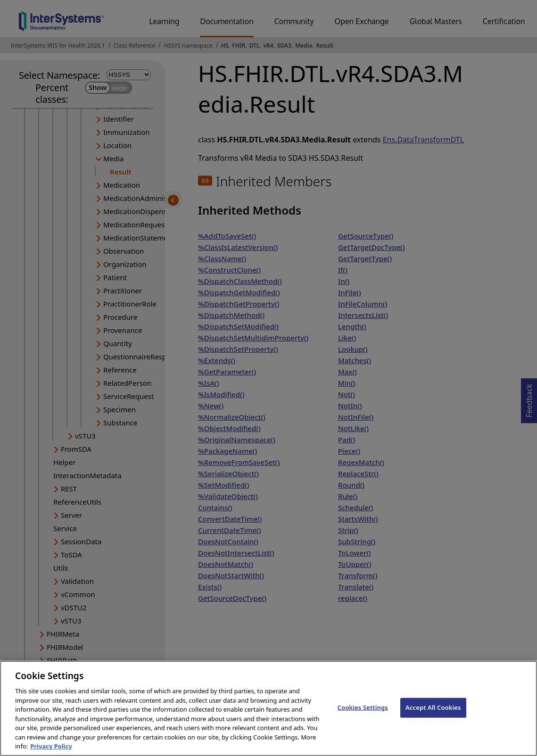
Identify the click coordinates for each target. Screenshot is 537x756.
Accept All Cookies (433, 719)
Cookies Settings (363, 719)
